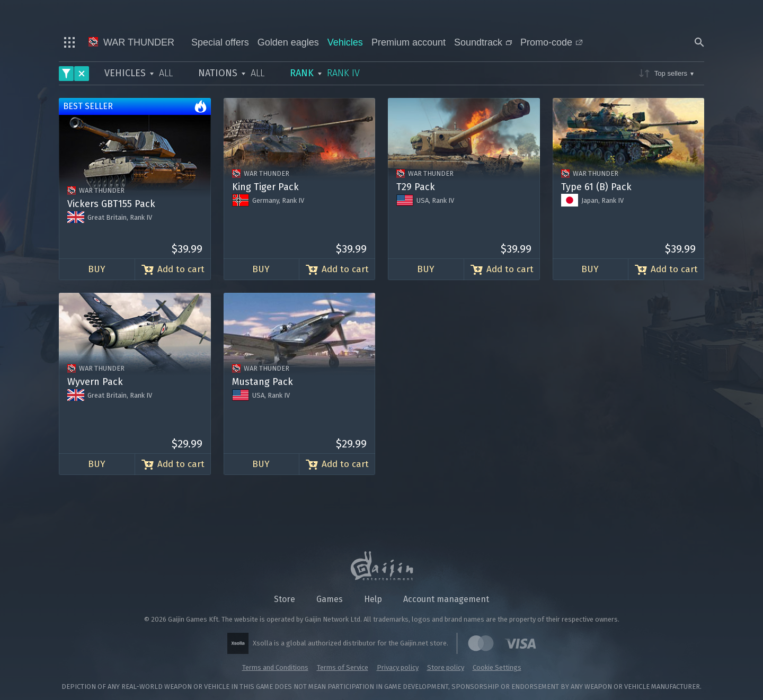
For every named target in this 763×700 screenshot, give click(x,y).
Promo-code (551, 42)
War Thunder (131, 42)
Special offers (220, 42)
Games (330, 599)
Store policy (446, 667)
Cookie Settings (497, 667)
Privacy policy (398, 667)
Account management (446, 599)
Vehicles (345, 42)
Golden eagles (288, 42)
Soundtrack (483, 42)
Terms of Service (343, 667)
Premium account (409, 42)
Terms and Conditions (275, 667)
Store (285, 599)
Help (373, 599)
